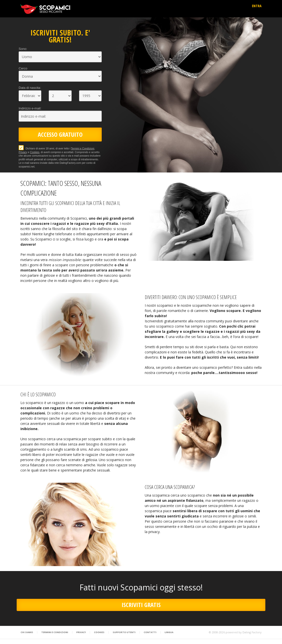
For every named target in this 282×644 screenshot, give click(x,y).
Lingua (169, 632)
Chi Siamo (27, 632)
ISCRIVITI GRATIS (141, 605)
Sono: (23, 49)
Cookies (35, 152)
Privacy (23, 152)
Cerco (23, 68)
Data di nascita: (30, 88)
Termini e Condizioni (83, 149)
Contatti (150, 632)
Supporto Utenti (124, 632)
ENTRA (257, 6)
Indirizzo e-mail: (30, 108)
